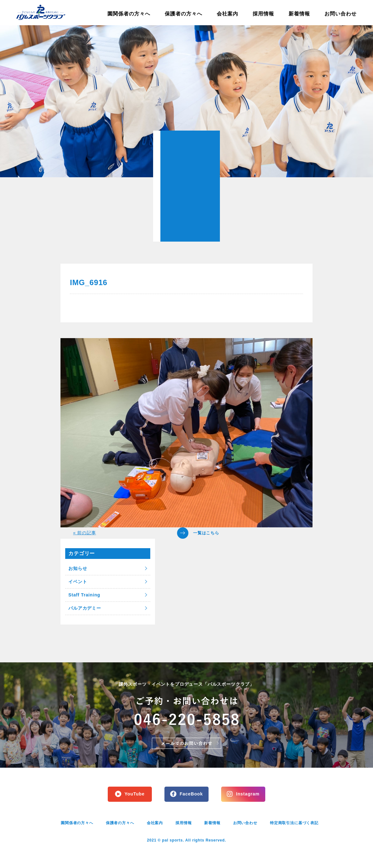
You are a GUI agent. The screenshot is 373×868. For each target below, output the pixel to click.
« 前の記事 (85, 533)
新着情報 (299, 14)
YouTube (135, 794)
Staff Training (84, 595)
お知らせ (78, 568)
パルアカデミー (85, 608)
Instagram (248, 794)
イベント (78, 582)
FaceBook (191, 794)
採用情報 (263, 14)
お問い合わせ (341, 14)
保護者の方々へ (184, 14)
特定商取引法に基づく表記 (294, 823)
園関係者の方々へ (129, 14)
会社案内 (227, 14)
